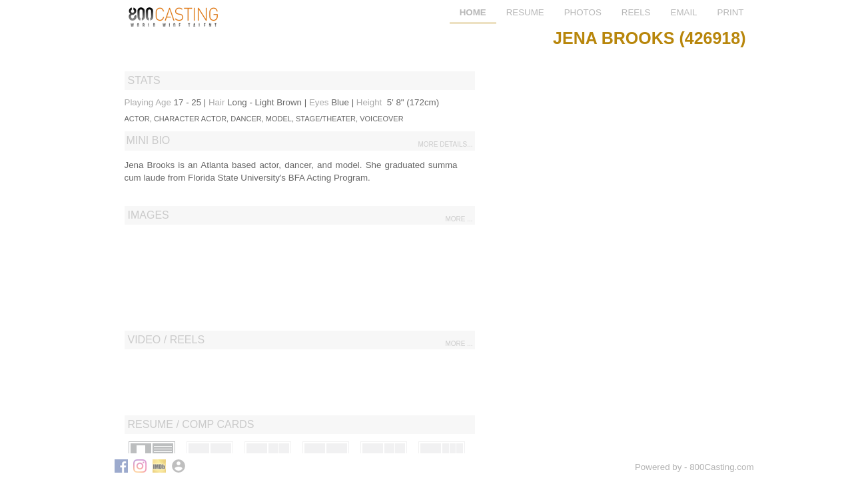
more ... (459, 219)
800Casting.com (721, 467)
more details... (445, 144)
